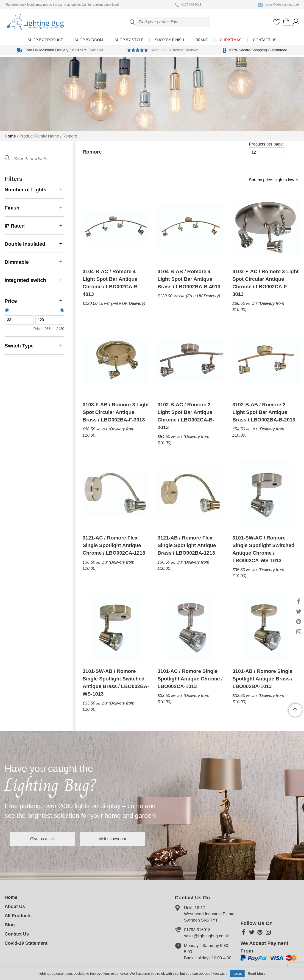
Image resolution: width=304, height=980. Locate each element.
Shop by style (129, 42)
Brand (202, 42)
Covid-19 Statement (26, 943)
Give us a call (45, 839)
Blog (10, 925)
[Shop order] (272, 182)
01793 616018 (188, 5)
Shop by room (89, 42)
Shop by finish (169, 42)
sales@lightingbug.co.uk (278, 5)
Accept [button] (237, 974)
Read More (257, 973)
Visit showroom (119, 839)
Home (10, 136)
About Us (15, 906)
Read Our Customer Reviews (163, 52)
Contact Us (265, 42)
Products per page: (266, 150)
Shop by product (45, 42)
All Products (18, 916)
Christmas (231, 42)
